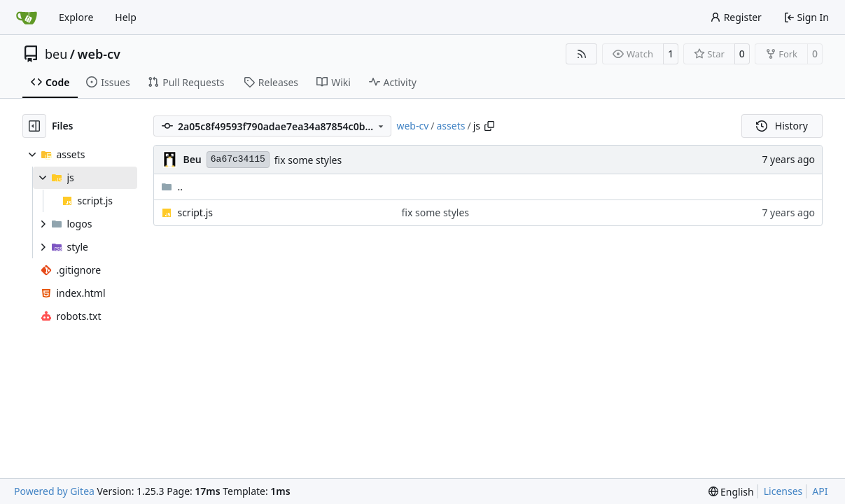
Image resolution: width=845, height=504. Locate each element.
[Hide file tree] (34, 126)
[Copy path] (489, 126)
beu (56, 54)
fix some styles (308, 160)
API (820, 491)
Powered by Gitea (54, 491)
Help (126, 17)
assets (451, 126)
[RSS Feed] (582, 54)
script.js (195, 212)
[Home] (27, 17)
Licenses (783, 491)
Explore (76, 17)
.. (172, 187)
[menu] (731, 492)
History (782, 126)
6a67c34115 (238, 159)
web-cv (99, 54)
